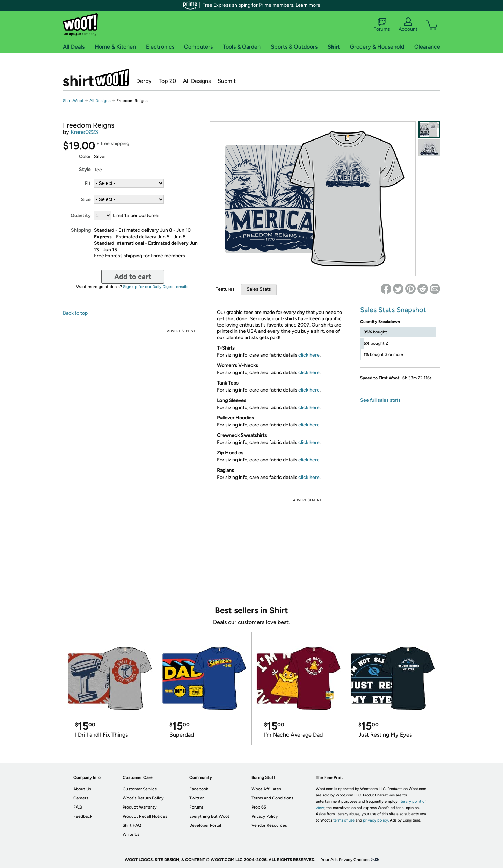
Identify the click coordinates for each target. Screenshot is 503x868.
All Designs (197, 81)
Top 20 (167, 81)
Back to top (75, 313)
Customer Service (140, 789)
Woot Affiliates (266, 789)
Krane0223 (84, 132)
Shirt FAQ (132, 825)
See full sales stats (380, 400)
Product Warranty (140, 807)
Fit (88, 183)
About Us (82, 789)
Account (408, 25)
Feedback (83, 816)
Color (85, 156)
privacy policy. (376, 820)
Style (85, 169)
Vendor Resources (269, 825)
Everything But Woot (209, 816)
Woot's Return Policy (143, 798)
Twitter (196, 798)
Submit (227, 81)
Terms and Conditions (272, 798)
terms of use (344, 820)
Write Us (131, 834)
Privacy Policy (265, 816)
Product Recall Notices (145, 816)
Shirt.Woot (96, 78)
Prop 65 (259, 807)
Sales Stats (259, 289)
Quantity (81, 216)
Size (86, 199)
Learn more (308, 5)
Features (225, 289)
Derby (144, 81)
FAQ (78, 807)
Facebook (199, 789)
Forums (382, 25)
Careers (81, 798)
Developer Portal (205, 825)
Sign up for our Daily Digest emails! (156, 287)
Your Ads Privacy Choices (345, 860)
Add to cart (133, 277)
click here (309, 355)
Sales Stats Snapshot (393, 310)
